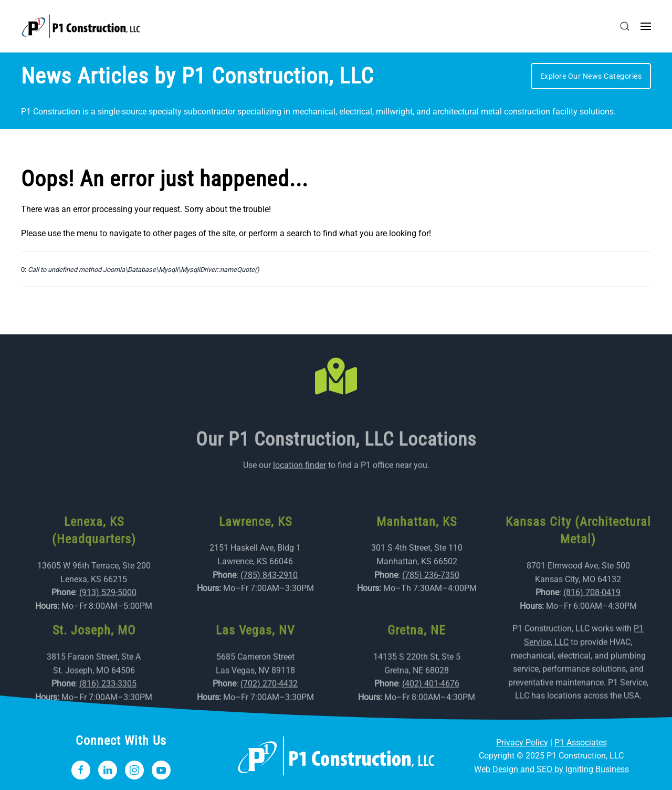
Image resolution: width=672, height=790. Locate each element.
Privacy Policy (522, 742)
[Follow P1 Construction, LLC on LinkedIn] (108, 770)
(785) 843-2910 (269, 592)
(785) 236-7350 (431, 592)
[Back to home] (81, 26)
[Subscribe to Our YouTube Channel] (161, 770)
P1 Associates (581, 742)
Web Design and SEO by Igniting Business (552, 769)
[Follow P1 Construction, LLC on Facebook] (81, 770)
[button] (625, 26)
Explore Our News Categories (591, 76)
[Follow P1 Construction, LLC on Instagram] (134, 770)
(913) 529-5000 (108, 610)
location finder (300, 467)
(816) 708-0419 (592, 610)
